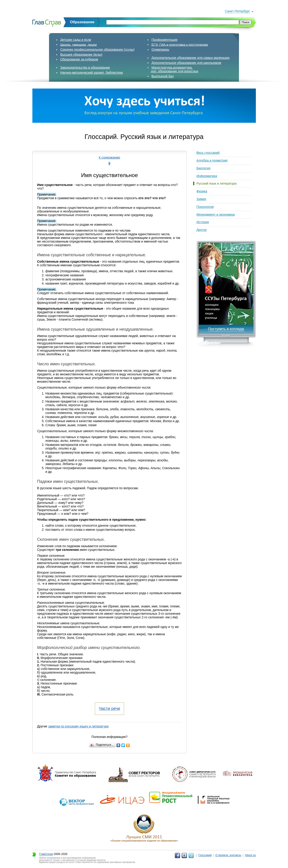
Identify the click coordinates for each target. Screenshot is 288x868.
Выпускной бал (163, 76)
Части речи (109, 709)
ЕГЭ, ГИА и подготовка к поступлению (180, 44)
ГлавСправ (46, 854)
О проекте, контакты (228, 855)
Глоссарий (205, 855)
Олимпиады (160, 50)
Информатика (207, 176)
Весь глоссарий (208, 153)
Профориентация (164, 40)
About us (250, 855)
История (203, 222)
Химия (201, 199)
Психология (205, 207)
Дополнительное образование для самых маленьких (191, 58)
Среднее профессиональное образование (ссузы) (97, 50)
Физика (202, 191)
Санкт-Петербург (237, 11)
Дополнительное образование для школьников (186, 63)
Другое (202, 230)
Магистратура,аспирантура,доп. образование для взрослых (175, 69)
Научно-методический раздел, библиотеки (91, 73)
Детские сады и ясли (76, 40)
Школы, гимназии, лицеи (78, 44)
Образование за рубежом (79, 59)
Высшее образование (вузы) (81, 55)
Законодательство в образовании (85, 68)
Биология (204, 168)
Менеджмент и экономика (216, 214)
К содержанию (109, 157)
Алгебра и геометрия (212, 160)
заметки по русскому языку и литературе (78, 726)
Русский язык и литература (217, 183)
